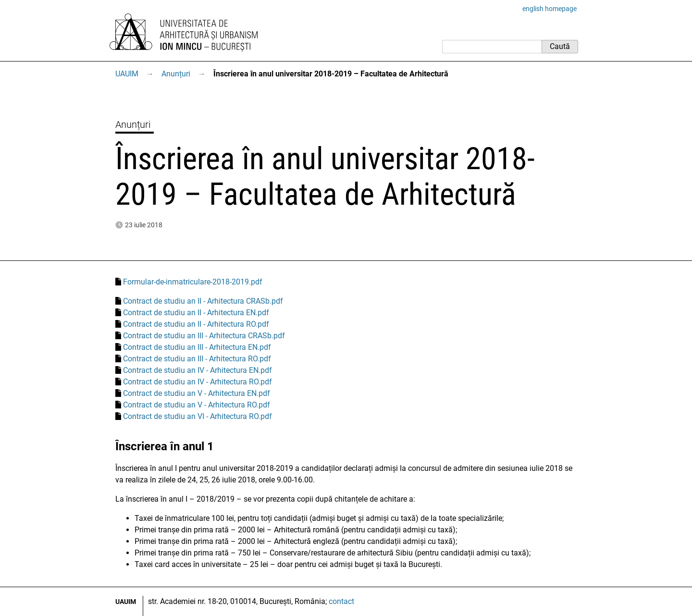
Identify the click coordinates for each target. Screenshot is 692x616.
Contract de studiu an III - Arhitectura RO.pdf (197, 359)
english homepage (550, 9)
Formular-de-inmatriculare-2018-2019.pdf (193, 282)
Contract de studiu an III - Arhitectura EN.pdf (197, 347)
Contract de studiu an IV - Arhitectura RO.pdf (198, 382)
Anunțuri (176, 74)
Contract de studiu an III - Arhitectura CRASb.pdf (204, 336)
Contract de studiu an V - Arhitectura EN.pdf (197, 393)
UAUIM (127, 74)
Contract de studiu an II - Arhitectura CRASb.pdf (203, 301)
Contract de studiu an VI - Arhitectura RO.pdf (198, 416)
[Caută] (492, 47)
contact (341, 601)
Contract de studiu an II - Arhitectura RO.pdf (196, 324)
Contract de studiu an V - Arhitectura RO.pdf (197, 405)
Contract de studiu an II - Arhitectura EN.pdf (196, 313)
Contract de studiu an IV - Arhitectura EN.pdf (198, 370)
